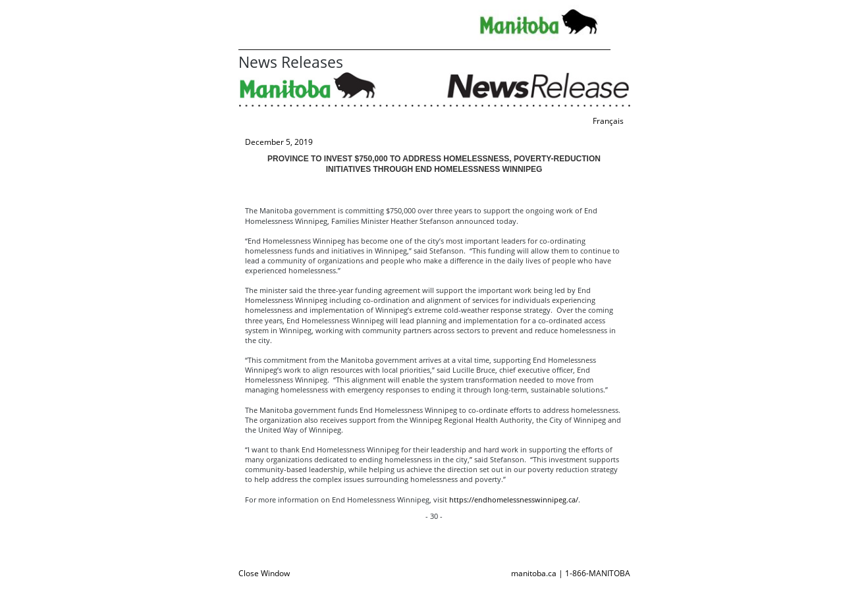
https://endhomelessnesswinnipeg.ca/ (514, 499)
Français (608, 121)
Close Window (264, 573)
